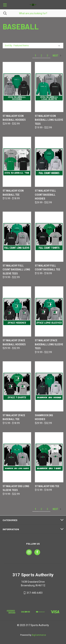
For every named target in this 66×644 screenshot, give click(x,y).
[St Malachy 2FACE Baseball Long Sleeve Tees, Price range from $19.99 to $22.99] (49, 311)
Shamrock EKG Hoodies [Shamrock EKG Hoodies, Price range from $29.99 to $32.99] (44, 417)
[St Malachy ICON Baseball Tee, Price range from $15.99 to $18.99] (17, 162)
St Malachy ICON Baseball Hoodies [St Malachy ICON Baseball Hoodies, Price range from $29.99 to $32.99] (14, 118)
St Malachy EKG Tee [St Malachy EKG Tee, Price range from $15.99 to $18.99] (47, 486)
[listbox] (37, 46)
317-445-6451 (35, 593)
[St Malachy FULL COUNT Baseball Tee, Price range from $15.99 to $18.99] (49, 237)
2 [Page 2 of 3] (41, 56)
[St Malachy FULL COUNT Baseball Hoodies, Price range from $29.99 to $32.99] (49, 162)
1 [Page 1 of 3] (35, 56)
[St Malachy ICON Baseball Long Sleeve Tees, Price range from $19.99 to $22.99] (49, 87)
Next (57, 56)
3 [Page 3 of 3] (47, 56)
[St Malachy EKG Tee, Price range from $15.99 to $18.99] (49, 457)
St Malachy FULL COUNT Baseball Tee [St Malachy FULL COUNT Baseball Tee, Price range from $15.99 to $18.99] (48, 268)
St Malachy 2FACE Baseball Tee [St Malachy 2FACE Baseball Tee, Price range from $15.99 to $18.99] (14, 417)
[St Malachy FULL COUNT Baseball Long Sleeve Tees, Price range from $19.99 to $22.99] (17, 237)
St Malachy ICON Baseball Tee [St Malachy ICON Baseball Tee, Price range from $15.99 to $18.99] (13, 193)
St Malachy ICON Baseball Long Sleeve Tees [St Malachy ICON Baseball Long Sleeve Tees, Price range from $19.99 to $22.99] (49, 120)
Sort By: (9, 45)
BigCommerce (39, 635)
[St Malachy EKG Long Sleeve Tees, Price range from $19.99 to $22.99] (17, 457)
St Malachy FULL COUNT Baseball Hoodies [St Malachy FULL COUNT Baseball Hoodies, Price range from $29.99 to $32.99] (45, 195)
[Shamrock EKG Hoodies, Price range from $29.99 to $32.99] (49, 386)
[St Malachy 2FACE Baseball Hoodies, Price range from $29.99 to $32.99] (17, 311)
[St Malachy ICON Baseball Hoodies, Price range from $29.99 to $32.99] (17, 87)
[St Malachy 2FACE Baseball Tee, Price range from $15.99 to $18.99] (17, 386)
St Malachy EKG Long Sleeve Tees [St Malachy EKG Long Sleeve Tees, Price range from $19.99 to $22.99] (16, 488)
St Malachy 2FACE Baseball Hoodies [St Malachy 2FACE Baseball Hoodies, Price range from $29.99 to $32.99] (14, 342)
